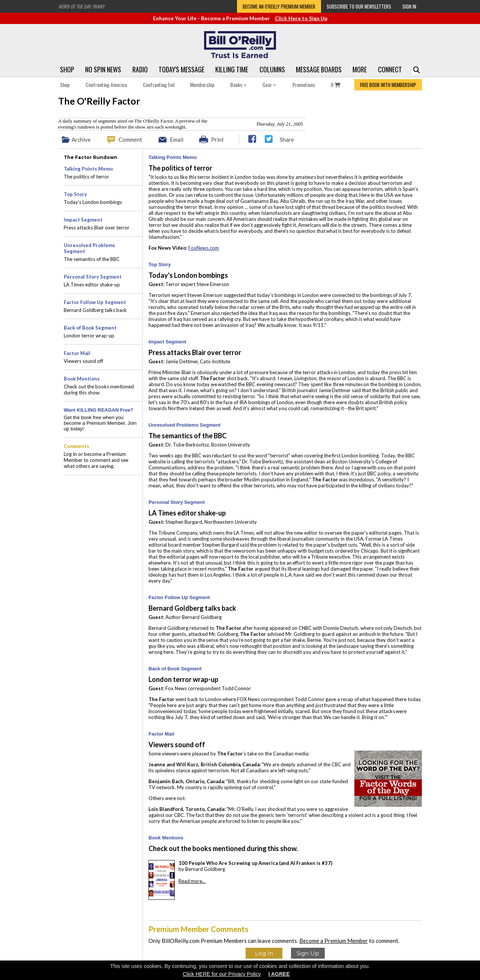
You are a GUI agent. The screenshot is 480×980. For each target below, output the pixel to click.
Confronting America (106, 85)
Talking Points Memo (173, 157)
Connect (390, 69)
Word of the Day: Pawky (81, 6)
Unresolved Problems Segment (184, 425)
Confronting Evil (159, 85)
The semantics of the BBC (92, 259)
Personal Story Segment (177, 502)
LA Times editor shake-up (92, 285)
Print (217, 139)
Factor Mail (161, 734)
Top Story (160, 264)
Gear (269, 85)
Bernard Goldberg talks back (95, 310)
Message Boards (319, 69)
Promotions (304, 85)
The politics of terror (86, 177)
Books (238, 85)
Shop (67, 69)
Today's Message (181, 69)
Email (177, 139)
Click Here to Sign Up (301, 18)
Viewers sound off (83, 361)
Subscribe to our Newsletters (359, 6)
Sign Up (308, 953)
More (360, 69)
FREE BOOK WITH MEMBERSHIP (388, 85)
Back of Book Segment (175, 669)
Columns (272, 69)
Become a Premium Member (334, 941)
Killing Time (232, 69)
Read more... (192, 881)
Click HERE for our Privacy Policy (222, 974)
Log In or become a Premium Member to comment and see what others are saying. (96, 460)
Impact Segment (167, 342)
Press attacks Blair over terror (97, 228)
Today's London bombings (93, 202)
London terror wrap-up (89, 336)
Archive (81, 139)
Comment (130, 139)
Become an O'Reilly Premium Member (279, 6)
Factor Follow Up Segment (179, 597)
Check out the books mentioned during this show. (99, 390)
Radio (140, 69)
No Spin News (103, 69)
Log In (264, 953)
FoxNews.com (204, 248)
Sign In (409, 6)
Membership (202, 85)
